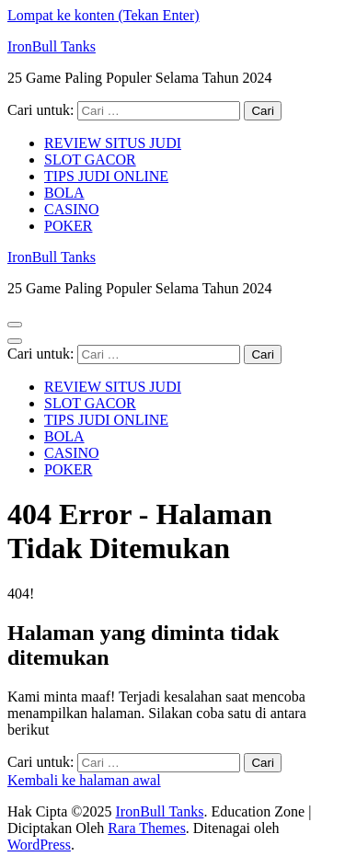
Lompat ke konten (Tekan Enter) (103, 15)
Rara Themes (147, 828)
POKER (68, 226)
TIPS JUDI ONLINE (106, 176)
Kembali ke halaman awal (84, 780)
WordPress (39, 845)
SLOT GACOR (90, 160)
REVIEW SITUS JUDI (113, 143)
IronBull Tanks (52, 46)
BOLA (64, 193)
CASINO (72, 209)
